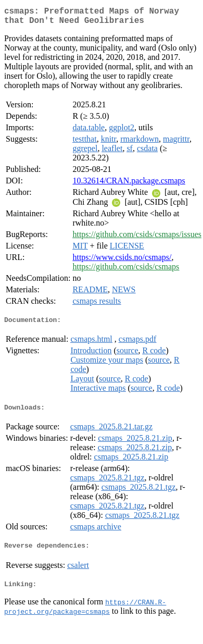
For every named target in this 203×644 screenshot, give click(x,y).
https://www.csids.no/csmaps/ (122, 261)
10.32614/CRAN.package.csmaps (129, 185)
